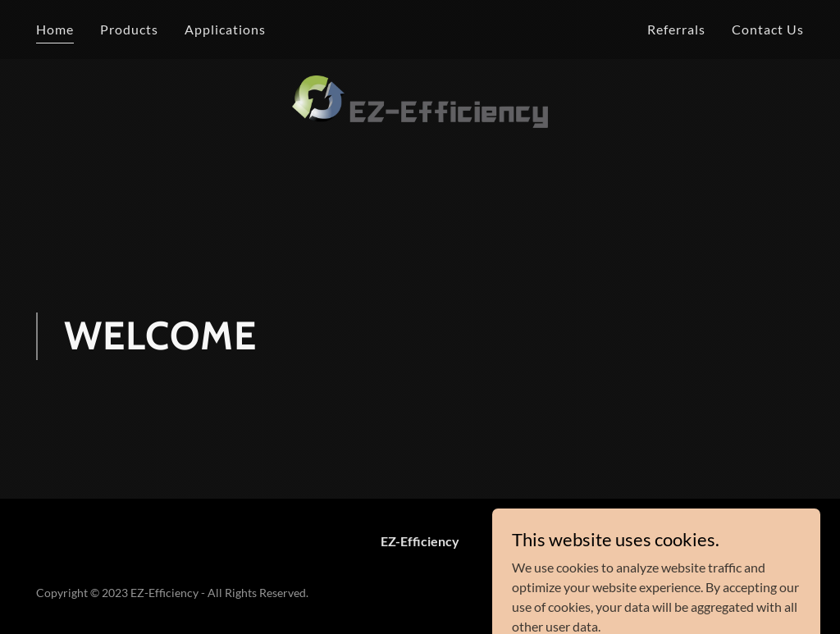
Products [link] (129, 29)
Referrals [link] (676, 29)
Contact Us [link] (768, 29)
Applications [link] (225, 29)
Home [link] (55, 29)
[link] (420, 26)
